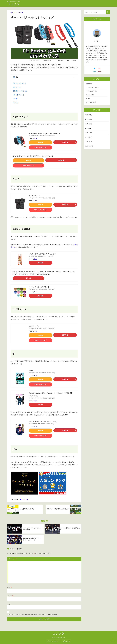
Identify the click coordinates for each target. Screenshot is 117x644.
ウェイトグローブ (35, 196)
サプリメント (20, 95)
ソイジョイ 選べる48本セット (39, 287)
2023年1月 (89, 142)
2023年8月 (89, 119)
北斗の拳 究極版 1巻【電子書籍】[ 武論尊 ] (43, 422)
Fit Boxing (20, 13)
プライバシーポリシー (53, 639)
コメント (13, 557)
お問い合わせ (66, 639)
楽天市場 (65, 142)
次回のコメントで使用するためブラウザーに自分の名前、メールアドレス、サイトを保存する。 (33, 613)
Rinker (36, 138)
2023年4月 (89, 128)
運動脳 (31, 370)
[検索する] (108, 12)
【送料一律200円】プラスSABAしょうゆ (42, 254)
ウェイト (19, 87)
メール (10, 594)
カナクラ (14, 4)
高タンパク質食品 (21, 91)
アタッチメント (21, 83)
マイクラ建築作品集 (92, 91)
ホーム (13, 13)
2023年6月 (89, 124)
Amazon (40, 142)
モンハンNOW (90, 95)
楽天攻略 (89, 99)
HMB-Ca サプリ (34, 326)
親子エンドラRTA (91, 102)
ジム (17, 103)
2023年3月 (89, 133)
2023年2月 (89, 137)
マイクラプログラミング (93, 87)
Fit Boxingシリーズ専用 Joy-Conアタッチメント (44, 133)
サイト (10, 602)
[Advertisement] (97, 180)
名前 (10, 586)
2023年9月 (89, 115)
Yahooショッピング (40, 148)
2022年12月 (89, 146)
